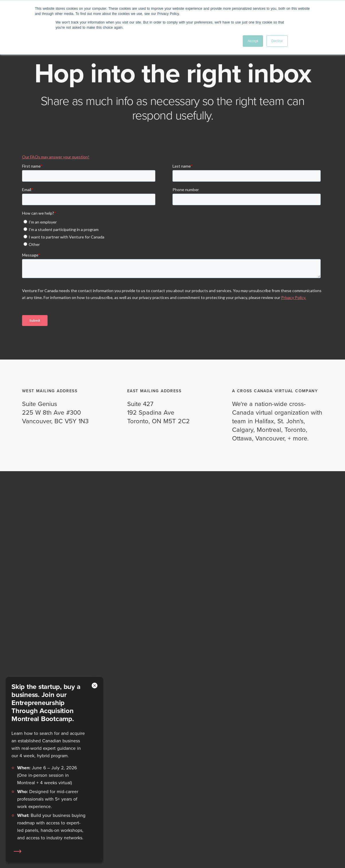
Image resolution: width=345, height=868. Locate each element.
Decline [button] (277, 41)
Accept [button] (253, 41)
